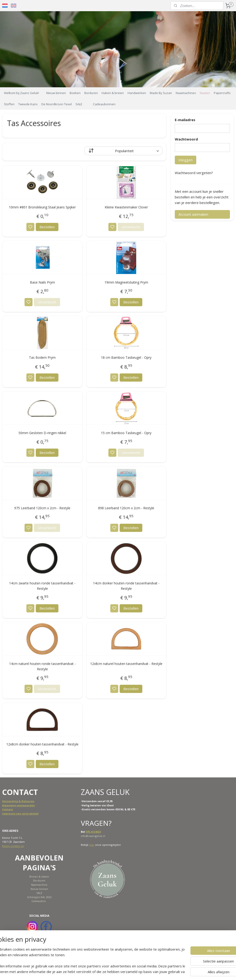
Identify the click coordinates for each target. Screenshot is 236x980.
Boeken (75, 93)
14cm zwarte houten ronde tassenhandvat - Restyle (42, 586)
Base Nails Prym (42, 282)
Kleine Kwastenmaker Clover (126, 207)
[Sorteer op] (123, 151)
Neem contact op (13, 846)
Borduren (91, 93)
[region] (87, 960)
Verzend (8, 801)
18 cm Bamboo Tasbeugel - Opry (126, 357)
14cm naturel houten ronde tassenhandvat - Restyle (42, 666)
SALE (79, 104)
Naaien (205, 93)
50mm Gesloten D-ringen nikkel (42, 433)
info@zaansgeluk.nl (93, 836)
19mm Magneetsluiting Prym (126, 282)
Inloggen (186, 160)
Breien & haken (39, 876)
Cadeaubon (39, 901)
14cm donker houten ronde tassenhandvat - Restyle (126, 586)
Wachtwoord (186, 139)
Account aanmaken (193, 214)
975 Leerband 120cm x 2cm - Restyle (42, 508)
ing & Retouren (24, 801)
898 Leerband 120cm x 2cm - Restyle (126, 508)
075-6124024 (93, 832)
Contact (7, 809)
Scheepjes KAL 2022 (39, 897)
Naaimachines (186, 93)
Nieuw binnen (56, 93)
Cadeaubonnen (104, 104)
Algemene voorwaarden (18, 805)
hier (92, 845)
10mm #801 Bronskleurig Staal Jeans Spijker (42, 207)
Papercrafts (222, 93)
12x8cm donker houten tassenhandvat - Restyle (42, 744)
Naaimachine (39, 885)
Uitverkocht (131, 227)
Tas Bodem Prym (42, 357)
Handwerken (137, 93)
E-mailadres (185, 120)
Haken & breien (113, 93)
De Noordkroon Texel (57, 104)
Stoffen (9, 104)
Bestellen (47, 227)
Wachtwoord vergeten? (194, 173)
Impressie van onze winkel (20, 813)
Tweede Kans (28, 104)
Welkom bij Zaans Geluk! (21, 93)
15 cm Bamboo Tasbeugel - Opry (126, 433)
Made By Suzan (161, 93)
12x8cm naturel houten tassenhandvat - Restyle (126, 664)
